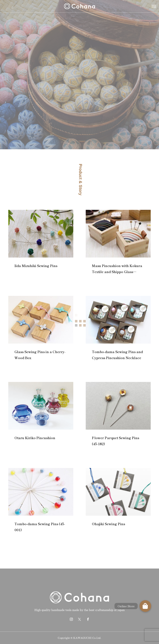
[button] (145, 606)
